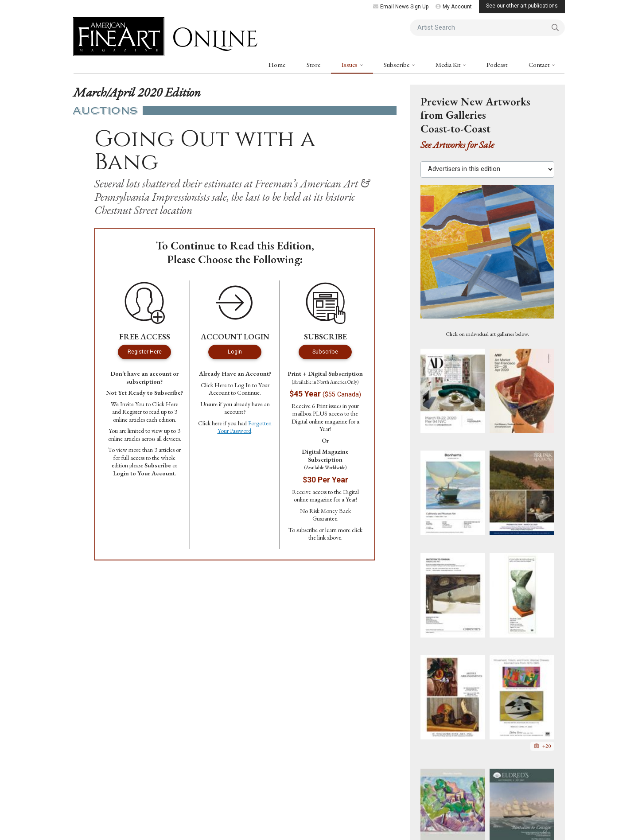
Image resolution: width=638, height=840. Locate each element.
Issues (350, 64)
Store (313, 64)
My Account (454, 7)
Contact (540, 64)
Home (277, 64)
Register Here (145, 352)
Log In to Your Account (239, 389)
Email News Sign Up (401, 7)
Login (235, 352)
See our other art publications (522, 6)
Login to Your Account (144, 473)
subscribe (307, 530)
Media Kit (449, 64)
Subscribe (397, 64)
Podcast (497, 64)
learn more (338, 530)
